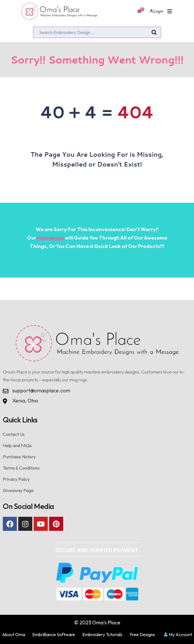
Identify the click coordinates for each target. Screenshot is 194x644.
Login (157, 11)
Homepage (51, 238)
